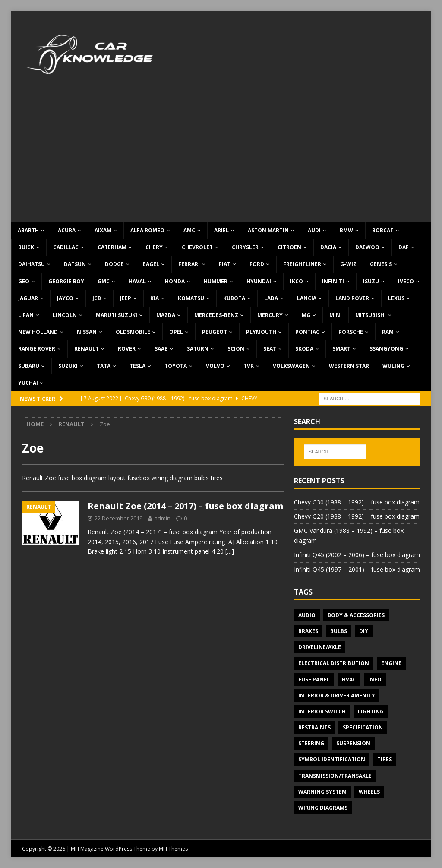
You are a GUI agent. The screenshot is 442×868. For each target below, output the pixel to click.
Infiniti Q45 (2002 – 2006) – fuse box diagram (357, 555)
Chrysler (245, 247)
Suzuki (68, 366)
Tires (385, 759)
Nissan (87, 332)
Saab (161, 349)
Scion (236, 349)
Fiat (225, 264)
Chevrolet (197, 247)
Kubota (234, 298)
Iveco (406, 281)
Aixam (103, 230)
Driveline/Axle (320, 647)
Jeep (126, 298)
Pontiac (307, 332)
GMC (104, 281)
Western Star (349, 366)
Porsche (351, 332)
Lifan (26, 315)
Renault (87, 349)
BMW (346, 230)
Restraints (314, 727)
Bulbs (339, 631)
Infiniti (333, 281)
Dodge (114, 264)
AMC (189, 230)
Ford (257, 264)
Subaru (29, 366)
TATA (104, 366)
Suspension (353, 743)
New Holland (38, 332)
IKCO (297, 281)
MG (306, 315)
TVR (249, 366)
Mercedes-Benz (216, 315)
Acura (67, 230)
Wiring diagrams (323, 808)
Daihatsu (32, 264)
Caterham (112, 247)
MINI (336, 315)
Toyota (176, 366)
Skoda (304, 349)
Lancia (307, 298)
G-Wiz (348, 264)
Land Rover (352, 298)
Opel (176, 332)
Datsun (75, 264)
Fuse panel (314, 680)
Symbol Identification (332, 759)
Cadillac (66, 247)
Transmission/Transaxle (335, 776)
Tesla (137, 366)
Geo (24, 281)
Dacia (328, 247)
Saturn (198, 349)
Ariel (221, 230)
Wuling (393, 366)
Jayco (65, 298)
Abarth (28, 230)
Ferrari (189, 264)
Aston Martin (268, 230)
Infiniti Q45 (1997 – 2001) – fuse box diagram (357, 569)
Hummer (216, 281)
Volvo (215, 366)
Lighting (371, 711)
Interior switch (322, 711)
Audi (314, 230)
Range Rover (37, 349)
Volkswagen (291, 366)
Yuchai (28, 383)
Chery (154, 247)
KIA (155, 298)
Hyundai (259, 281)
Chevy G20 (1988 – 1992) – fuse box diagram (357, 516)
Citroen (289, 247)
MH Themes (173, 849)
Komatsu (191, 298)
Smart (341, 349)
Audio (307, 615)
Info (375, 680)
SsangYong (386, 349)
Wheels (369, 792)
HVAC (349, 680)
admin (162, 518)
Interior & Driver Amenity (337, 695)
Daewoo (367, 247)
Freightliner (302, 264)
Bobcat (383, 230)
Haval (137, 281)
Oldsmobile (133, 332)
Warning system (322, 792)
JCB (97, 298)
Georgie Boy (66, 281)
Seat (270, 349)
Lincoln (65, 315)
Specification (363, 727)
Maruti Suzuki (117, 315)
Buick (26, 247)
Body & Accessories (356, 615)
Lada (271, 298)
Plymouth (261, 332)
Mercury (270, 315)
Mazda (166, 315)
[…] (230, 551)
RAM (388, 332)
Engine (391, 663)
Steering (311, 743)
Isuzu (371, 281)
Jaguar (28, 298)
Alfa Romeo (147, 230)
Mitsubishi (371, 315)
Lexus (396, 298)
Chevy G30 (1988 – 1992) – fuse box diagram (357, 502)
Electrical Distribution (334, 663)
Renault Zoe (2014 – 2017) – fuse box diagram (185, 506)
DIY (364, 631)
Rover (127, 349)
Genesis (381, 264)
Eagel (151, 264)
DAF (404, 247)
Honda (175, 281)
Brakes (308, 631)
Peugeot (215, 332)
